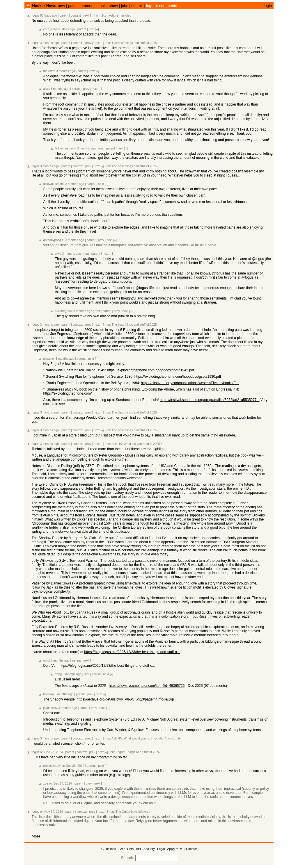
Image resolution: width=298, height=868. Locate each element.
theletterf (49, 71)
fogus (36, 15)
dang (58, 674)
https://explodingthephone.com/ (68, 393)
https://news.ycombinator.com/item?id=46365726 (147, 686)
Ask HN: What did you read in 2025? (136, 444)
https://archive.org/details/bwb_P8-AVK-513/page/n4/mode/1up (125, 699)
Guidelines (109, 849)
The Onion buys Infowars (133, 812)
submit (137, 6)
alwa (47, 89)
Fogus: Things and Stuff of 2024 (138, 752)
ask (103, 6)
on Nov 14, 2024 (52, 812)
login (268, 6)
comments (87, 6)
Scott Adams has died (116, 15)
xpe (46, 783)
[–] (92, 15)
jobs (125, 6)
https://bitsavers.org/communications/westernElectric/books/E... (190, 383)
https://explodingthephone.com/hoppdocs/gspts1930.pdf (178, 377)
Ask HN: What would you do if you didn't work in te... (147, 738)
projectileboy (52, 766)
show (113, 6)
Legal (161, 849)
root (101, 148)
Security (149, 849)
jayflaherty (50, 708)
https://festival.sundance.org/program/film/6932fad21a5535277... (210, 400)
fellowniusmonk (66, 148)
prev (88, 43)
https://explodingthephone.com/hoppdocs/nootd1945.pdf (151, 370)
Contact (191, 849)
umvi (47, 660)
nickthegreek (64, 311)
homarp (49, 694)
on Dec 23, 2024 (52, 752)
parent (64, 15)
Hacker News (44, 6)
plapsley (49, 359)
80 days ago (49, 15)
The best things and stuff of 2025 (134, 43)
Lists (130, 849)
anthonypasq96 (54, 240)
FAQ (121, 849)
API (138, 849)
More (36, 836)
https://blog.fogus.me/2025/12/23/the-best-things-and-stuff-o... (132, 652)
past (72, 6)
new (61, 6)
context (76, 15)
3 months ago (50, 43)
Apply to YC (175, 849)
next (86, 15)
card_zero (50, 29)
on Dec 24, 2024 (61, 783)
